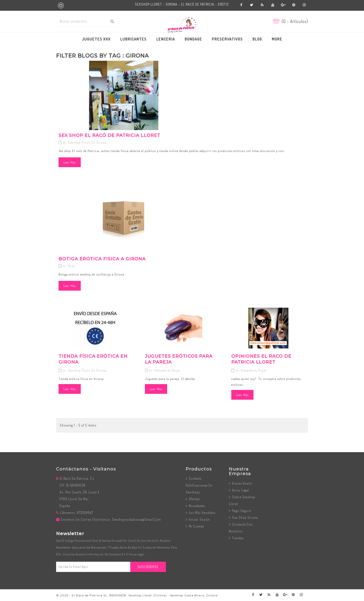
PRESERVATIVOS (227, 39)
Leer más (70, 162)
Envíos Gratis (242, 483)
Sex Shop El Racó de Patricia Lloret (109, 135)
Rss (262, 5)
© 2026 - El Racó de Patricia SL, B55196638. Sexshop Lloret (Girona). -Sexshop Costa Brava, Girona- (137, 595)
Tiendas (237, 538)
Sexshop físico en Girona (87, 142)
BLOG (257, 39)
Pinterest (294, 5)
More (277, 39)
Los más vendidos (202, 513)
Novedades (197, 506)
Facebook (241, 5)
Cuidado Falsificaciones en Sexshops (199, 485)
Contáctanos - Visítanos (86, 469)
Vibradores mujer (167, 370)
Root (71, 266)
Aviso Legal (240, 490)
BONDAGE (193, 39)
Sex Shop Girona (244, 517)
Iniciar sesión (199, 519)
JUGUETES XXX (96, 39)
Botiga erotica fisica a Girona (102, 259)
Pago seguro (241, 511)
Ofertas (194, 499)
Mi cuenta (196, 526)
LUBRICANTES (133, 39)
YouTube (273, 5)
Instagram (304, 5)
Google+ (283, 5)
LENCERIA (166, 39)
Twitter (252, 5)
